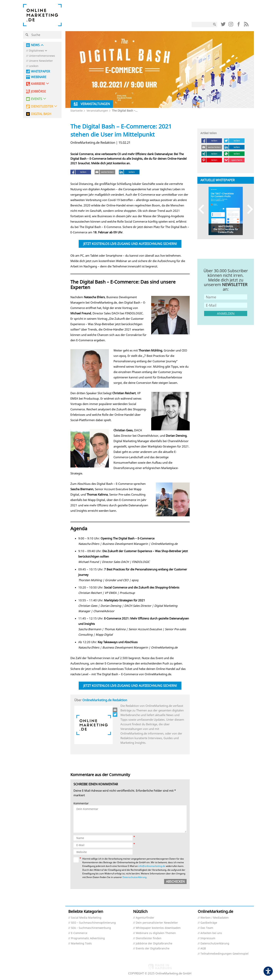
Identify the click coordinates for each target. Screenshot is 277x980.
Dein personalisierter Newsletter (157, 923)
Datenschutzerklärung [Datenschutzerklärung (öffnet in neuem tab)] (134, 877)
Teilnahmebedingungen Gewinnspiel (224, 954)
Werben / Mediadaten (215, 918)
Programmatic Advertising (88, 938)
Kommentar (81, 803)
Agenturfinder (145, 918)
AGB (203, 949)
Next (248, 209)
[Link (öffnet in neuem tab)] (223, 25)
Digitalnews (36, 51)
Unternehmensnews (42, 56)
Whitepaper (40, 71)
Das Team (207, 928)
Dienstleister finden (149, 938)
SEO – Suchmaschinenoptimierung (93, 923)
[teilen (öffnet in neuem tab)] (81, 172)
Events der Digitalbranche (153, 949)
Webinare (39, 77)
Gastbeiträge (209, 923)
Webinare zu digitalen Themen (156, 933)
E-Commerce (79, 933)
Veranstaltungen (97, 111)
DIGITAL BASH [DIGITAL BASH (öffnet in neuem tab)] (41, 114)
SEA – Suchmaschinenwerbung (91, 928)
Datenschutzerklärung (215, 944)
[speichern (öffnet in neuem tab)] (234, 160)
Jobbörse (38, 91)
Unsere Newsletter (41, 61)
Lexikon (34, 66)
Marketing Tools (81, 944)
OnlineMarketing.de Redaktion (105, 700)
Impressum (208, 938)
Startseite (77, 111)
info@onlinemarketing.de (152, 866)
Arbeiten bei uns (211, 933)
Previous (203, 209)
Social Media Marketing (86, 918)
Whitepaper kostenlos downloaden (158, 928)
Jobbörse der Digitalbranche (154, 944)
